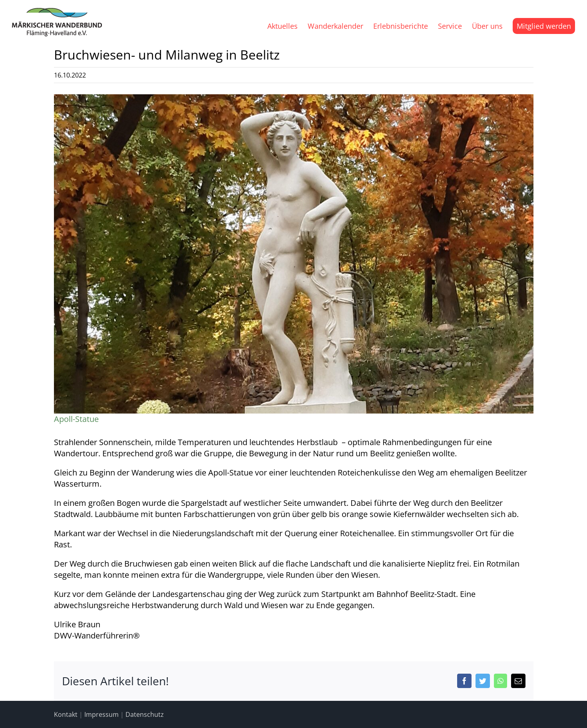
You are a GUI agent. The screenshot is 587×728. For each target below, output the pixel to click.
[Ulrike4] (294, 260)
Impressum (101, 714)
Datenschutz (145, 714)
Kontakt (66, 714)
